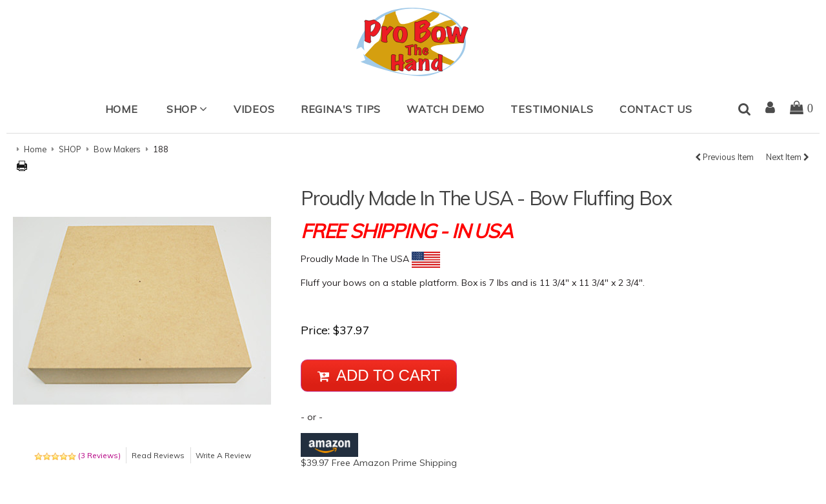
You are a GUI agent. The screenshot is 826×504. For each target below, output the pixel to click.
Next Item (788, 157)
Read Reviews (158, 455)
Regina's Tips (341, 109)
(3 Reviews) (77, 455)
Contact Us (656, 109)
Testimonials (552, 109)
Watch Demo (446, 109)
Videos (254, 109)
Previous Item (724, 157)
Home (122, 109)
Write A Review (223, 455)
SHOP (182, 109)
